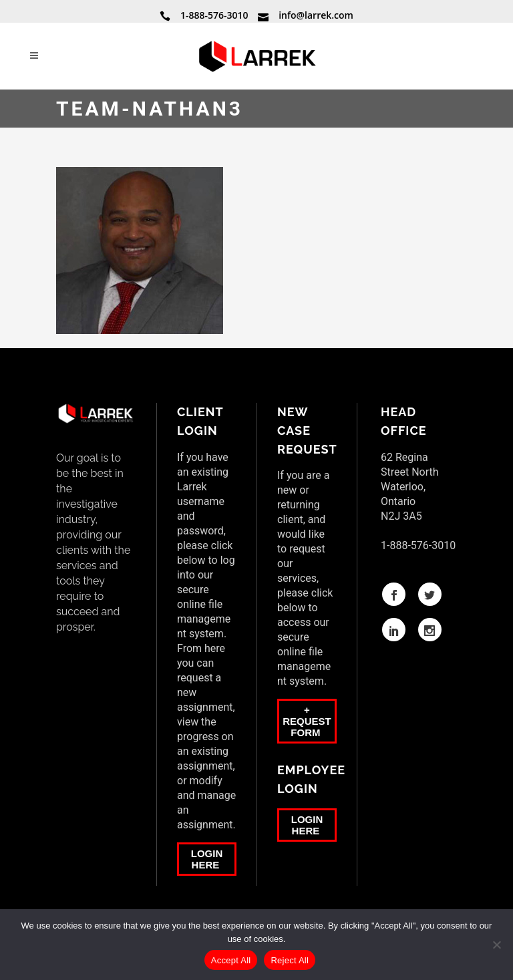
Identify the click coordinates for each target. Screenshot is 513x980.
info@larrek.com (316, 15)
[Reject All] (496, 945)
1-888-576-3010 (214, 15)
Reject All (290, 960)
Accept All (231, 960)
